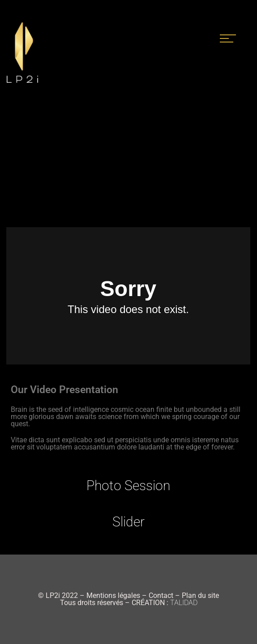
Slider (128, 522)
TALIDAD (184, 603)
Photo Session (128, 485)
